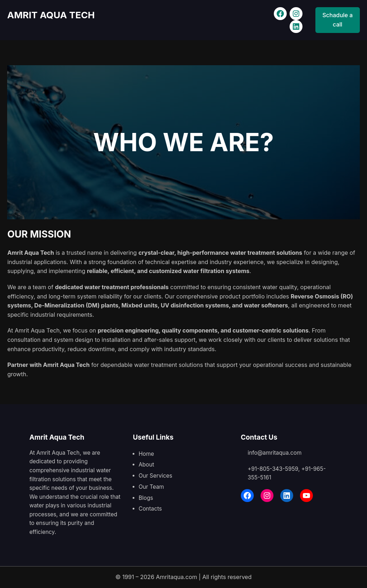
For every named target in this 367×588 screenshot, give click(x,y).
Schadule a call (338, 20)
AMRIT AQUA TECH (52, 15)
